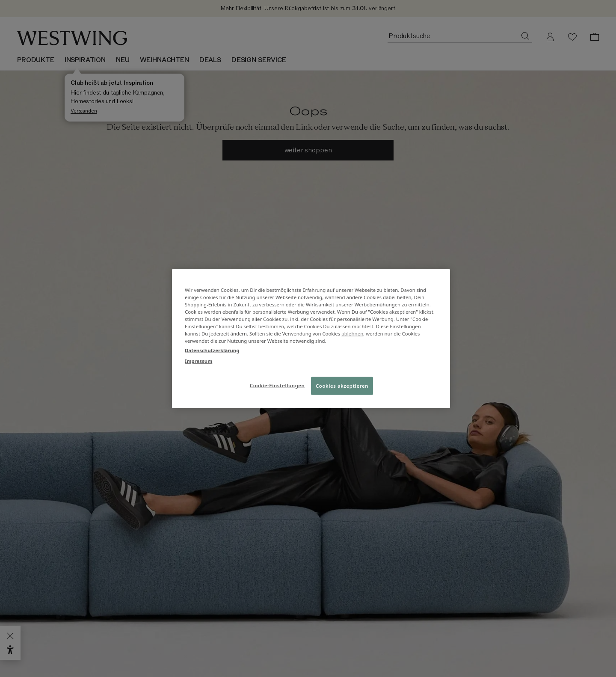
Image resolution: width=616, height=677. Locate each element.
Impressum (198, 361)
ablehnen (352, 334)
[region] (311, 339)
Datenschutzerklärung (212, 350)
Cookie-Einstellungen (277, 385)
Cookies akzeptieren (342, 385)
